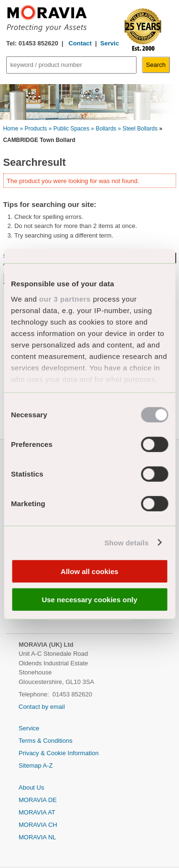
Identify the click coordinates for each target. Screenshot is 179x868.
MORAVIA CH (38, 825)
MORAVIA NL (37, 837)
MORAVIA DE (38, 800)
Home (11, 129)
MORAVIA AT (37, 812)
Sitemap (31, 765)
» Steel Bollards (138, 129)
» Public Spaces (69, 129)
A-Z (48, 765)
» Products (34, 129)
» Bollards (104, 129)
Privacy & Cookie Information (59, 753)
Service (111, 43)
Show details (127, 542)
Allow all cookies (89, 571)
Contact (79, 43)
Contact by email (42, 707)
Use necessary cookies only (89, 599)
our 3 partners (65, 298)
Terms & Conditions (46, 741)
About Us (31, 787)
